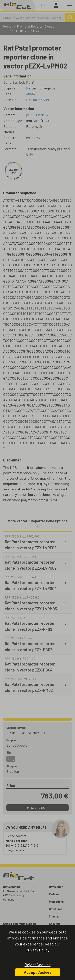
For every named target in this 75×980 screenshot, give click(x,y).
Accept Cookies (38, 972)
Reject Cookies (38, 965)
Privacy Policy (37, 950)
